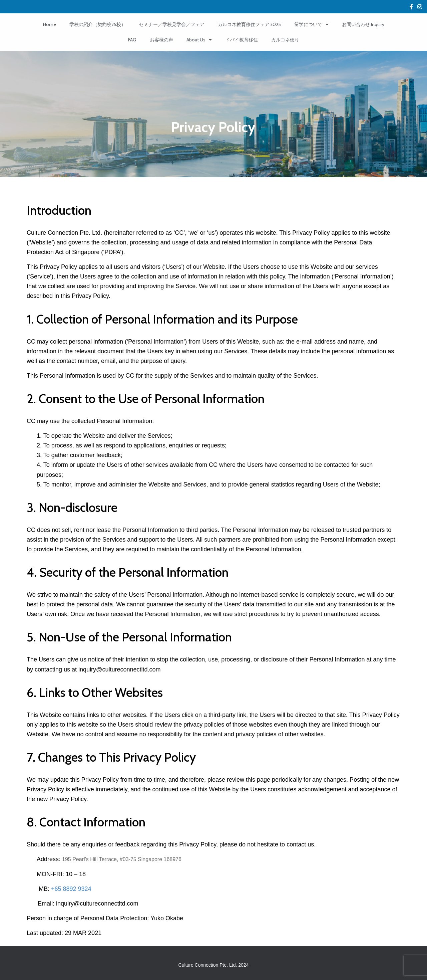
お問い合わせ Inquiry (363, 24)
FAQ (132, 40)
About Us (199, 40)
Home (50, 24)
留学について (311, 24)
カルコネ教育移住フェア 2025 (249, 24)
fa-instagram (420, 8)
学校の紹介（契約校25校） (98, 24)
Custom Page (411, 8)
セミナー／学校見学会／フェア (172, 24)
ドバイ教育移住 (242, 40)
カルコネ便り (285, 40)
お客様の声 (161, 40)
